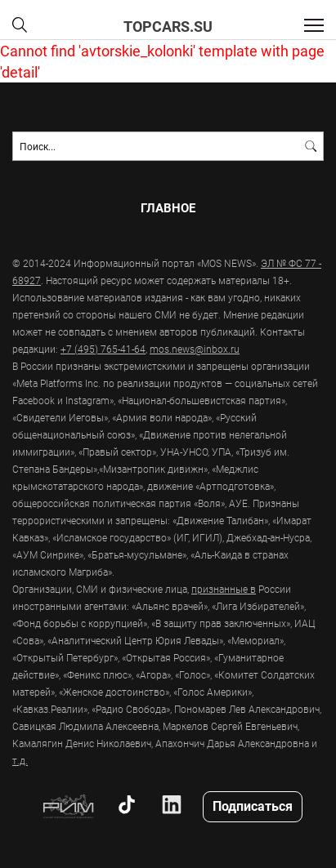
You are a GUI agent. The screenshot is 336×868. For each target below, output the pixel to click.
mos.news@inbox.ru (195, 349)
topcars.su (168, 26)
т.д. (20, 760)
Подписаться (253, 806)
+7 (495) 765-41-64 (103, 349)
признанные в (224, 589)
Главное (168, 208)
